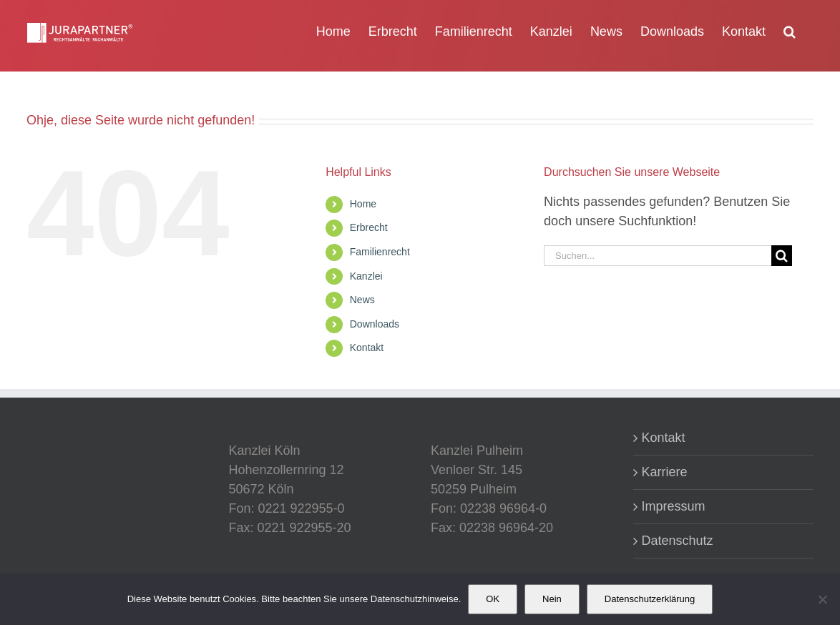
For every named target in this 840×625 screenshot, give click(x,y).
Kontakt (367, 348)
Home (363, 204)
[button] (790, 30)
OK (493, 599)
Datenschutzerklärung (650, 599)
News (362, 300)
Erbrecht (369, 227)
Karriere (665, 472)
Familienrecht (380, 252)
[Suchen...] (658, 256)
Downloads (375, 324)
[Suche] (782, 256)
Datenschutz (678, 541)
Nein (552, 599)
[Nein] (822, 599)
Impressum (674, 506)
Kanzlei (366, 276)
